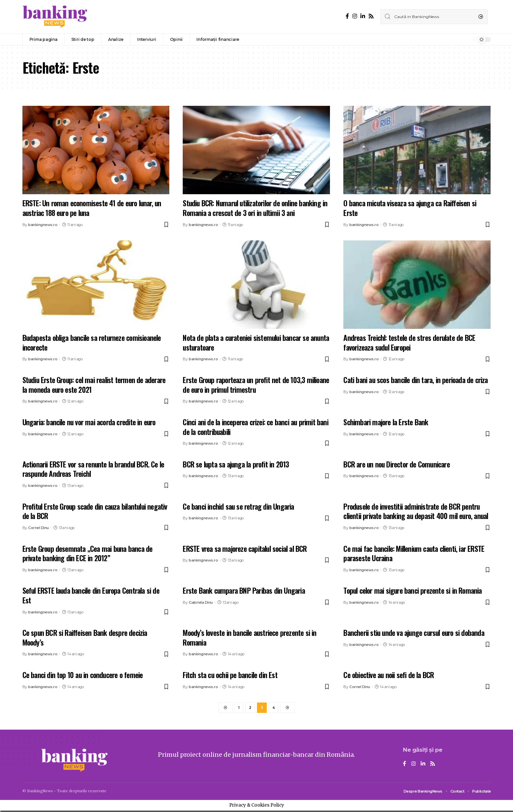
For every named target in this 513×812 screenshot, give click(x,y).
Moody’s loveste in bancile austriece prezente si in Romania (249, 637)
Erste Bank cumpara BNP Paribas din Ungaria (244, 590)
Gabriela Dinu (201, 602)
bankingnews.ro (43, 225)
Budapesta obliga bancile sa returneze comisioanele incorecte (92, 342)
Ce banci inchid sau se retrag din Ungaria (238, 506)
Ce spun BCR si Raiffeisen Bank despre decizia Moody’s (85, 637)
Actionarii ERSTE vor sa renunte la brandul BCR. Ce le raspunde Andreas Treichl (93, 469)
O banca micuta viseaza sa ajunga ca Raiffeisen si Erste (410, 208)
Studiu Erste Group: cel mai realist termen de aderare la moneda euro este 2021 (94, 385)
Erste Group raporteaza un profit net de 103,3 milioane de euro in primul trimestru (256, 385)
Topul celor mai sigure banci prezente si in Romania (412, 590)
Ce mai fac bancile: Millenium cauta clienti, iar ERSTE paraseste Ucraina (414, 553)
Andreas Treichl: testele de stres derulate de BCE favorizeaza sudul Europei (409, 342)
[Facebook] (347, 16)
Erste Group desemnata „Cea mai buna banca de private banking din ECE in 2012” (88, 553)
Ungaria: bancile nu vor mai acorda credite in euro (89, 422)
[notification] (467, 40)
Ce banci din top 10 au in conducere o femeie (83, 675)
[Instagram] (355, 16)
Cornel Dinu (38, 528)
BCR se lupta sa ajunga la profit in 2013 (236, 464)
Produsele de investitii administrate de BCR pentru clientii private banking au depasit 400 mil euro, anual (416, 511)
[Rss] (371, 16)
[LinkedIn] (363, 16)
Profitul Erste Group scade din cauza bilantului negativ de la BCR (95, 511)
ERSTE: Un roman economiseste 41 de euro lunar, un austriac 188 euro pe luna (92, 208)
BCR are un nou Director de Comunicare (396, 464)
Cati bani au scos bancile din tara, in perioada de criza (415, 380)
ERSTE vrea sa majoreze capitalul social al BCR (245, 548)
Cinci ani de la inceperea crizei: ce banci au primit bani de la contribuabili (255, 427)
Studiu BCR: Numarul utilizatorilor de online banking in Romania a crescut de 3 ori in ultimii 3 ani (255, 208)
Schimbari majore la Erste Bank (386, 422)
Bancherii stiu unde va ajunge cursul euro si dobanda (414, 633)
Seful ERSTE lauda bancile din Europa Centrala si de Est (91, 595)
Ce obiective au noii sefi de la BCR (389, 675)
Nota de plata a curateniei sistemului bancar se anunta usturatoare (256, 342)
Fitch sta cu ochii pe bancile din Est (230, 675)
